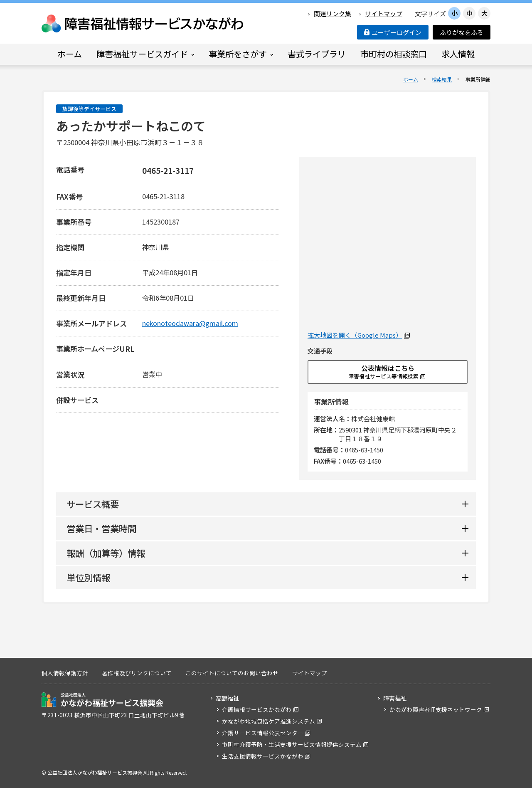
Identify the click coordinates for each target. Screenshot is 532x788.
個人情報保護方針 (65, 673)
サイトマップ (384, 14)
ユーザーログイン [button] (393, 32)
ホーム (411, 79)
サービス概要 (93, 504)
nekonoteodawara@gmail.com (190, 323)
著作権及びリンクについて (137, 673)
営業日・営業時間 (101, 528)
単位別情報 (88, 577)
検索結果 (442, 79)
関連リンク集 (332, 14)
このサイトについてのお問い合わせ (232, 673)
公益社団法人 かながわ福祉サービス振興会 (102, 700)
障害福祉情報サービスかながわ (143, 23)
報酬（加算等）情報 (106, 553)
